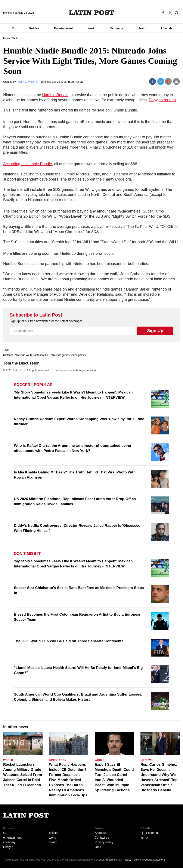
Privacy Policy (104, 842)
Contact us (102, 838)
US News (146, 760)
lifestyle (8, 847)
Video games (78, 355)
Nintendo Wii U (24, 355)
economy (9, 842)
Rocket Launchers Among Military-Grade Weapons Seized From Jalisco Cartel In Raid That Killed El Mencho (23, 775)
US (13, 28)
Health (142, 28)
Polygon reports (162, 100)
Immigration (58, 760)
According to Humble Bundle (28, 164)
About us (101, 833)
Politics (34, 28)
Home (7, 38)
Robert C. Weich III (28, 82)
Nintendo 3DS (41, 355)
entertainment (12, 838)
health (53, 842)
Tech (15, 38)
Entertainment (63, 28)
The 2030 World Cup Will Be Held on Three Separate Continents (69, 641)
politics (54, 833)
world (52, 838)
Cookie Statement (155, 860)
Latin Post (92, 13)
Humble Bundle (55, 95)
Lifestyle (167, 28)
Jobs (98, 847)
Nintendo (8, 355)
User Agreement (108, 860)
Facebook (153, 833)
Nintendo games (60, 355)
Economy (117, 28)
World (92, 28)
